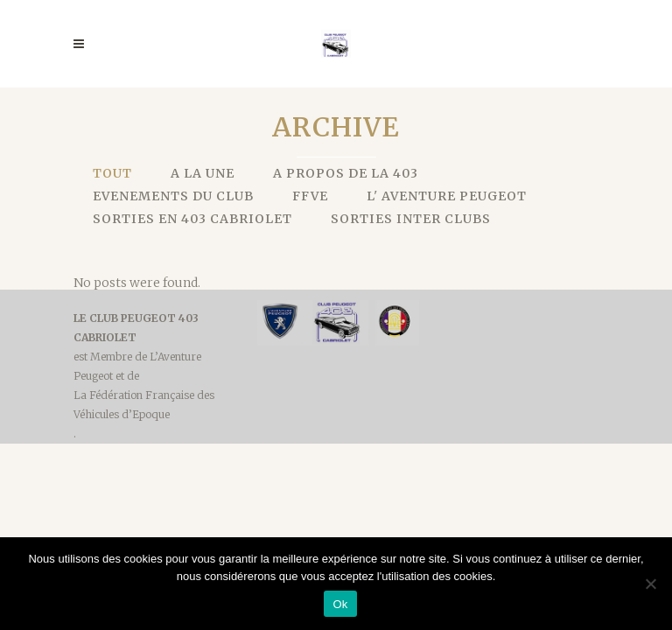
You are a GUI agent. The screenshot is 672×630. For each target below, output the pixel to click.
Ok (340, 604)
